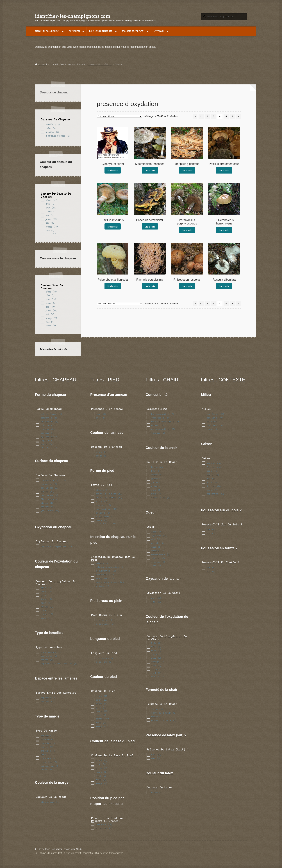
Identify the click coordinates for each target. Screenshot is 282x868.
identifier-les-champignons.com (73, 16)
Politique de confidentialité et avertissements (64, 853)
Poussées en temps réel (101, 31)
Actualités (74, 31)
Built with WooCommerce (109, 853)
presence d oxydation (100, 64)
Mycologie (159, 31)
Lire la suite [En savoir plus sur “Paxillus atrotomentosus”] (224, 170)
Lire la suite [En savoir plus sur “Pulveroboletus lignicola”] (113, 286)
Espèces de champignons (47, 31)
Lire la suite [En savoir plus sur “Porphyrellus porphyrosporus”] (187, 230)
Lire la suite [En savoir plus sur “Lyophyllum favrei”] (113, 170)
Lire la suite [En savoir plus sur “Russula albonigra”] (224, 286)
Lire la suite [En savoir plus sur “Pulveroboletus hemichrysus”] (224, 230)
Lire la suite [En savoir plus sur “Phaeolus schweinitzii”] (150, 227)
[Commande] (120, 116)
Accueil (43, 64)
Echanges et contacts (133, 31)
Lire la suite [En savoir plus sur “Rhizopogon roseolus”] (187, 286)
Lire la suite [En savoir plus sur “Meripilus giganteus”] (187, 170)
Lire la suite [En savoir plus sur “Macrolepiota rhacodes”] (150, 170)
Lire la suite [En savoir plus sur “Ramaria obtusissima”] (150, 286)
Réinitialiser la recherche (54, 349)
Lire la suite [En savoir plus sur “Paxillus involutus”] (113, 227)
